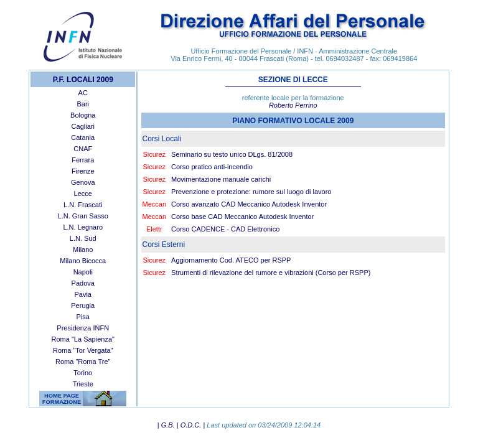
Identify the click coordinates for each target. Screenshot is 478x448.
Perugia (83, 306)
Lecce (83, 194)
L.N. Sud (83, 238)
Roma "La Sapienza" (83, 339)
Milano (83, 250)
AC (83, 93)
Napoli (83, 272)
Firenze (83, 171)
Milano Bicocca (83, 261)
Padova (83, 283)
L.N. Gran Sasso (83, 216)
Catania (83, 138)
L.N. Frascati (83, 205)
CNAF (83, 149)
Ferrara (83, 160)
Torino (83, 373)
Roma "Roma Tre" (83, 362)
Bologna (83, 115)
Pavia (83, 294)
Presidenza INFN (83, 328)
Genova (83, 182)
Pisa (83, 317)
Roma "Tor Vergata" (83, 350)
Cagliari (83, 126)
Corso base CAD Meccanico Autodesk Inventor (242, 217)
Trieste (83, 384)
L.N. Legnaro (83, 227)
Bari (83, 104)
